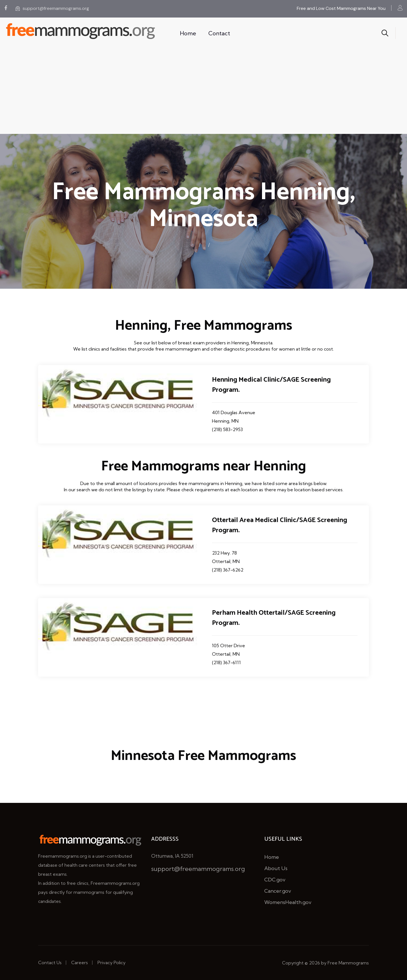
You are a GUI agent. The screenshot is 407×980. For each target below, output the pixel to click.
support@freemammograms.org (52, 8)
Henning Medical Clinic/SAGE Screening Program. (271, 385)
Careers (80, 962)
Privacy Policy (112, 962)
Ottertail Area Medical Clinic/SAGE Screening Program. (280, 525)
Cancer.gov (278, 891)
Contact (219, 33)
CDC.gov (275, 880)
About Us (276, 868)
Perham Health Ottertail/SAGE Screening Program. (274, 618)
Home (188, 33)
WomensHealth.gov (288, 902)
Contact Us (50, 962)
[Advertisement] (203, 92)
